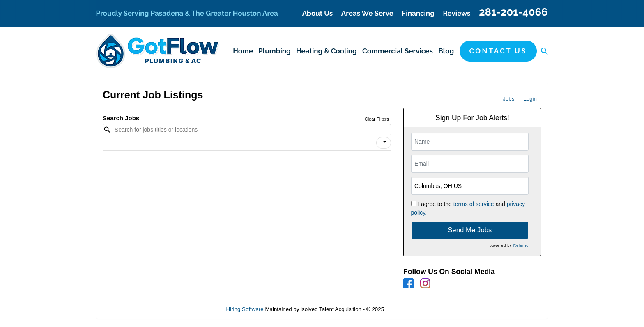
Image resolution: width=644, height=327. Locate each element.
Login (530, 99)
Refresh (408, 309)
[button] (384, 143)
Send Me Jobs (470, 230)
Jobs (508, 99)
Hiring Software (245, 309)
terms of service (474, 204)
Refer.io (521, 245)
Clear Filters (377, 119)
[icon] (385, 142)
